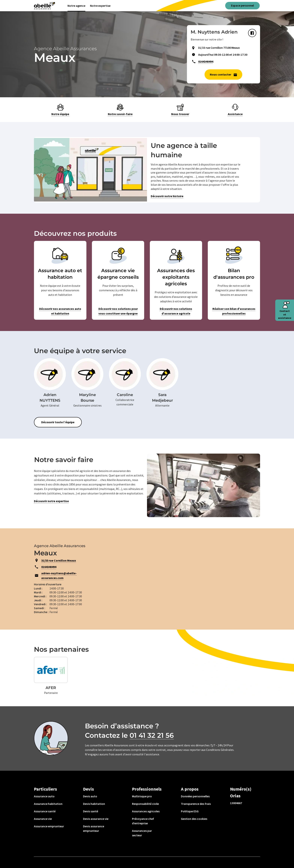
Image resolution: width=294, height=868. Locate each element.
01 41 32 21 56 (152, 735)
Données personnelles (195, 796)
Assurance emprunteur (49, 826)
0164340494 (206, 61)
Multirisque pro (142, 796)
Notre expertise (100, 6)
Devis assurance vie (96, 819)
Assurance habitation (48, 804)
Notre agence (76, 6)
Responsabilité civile (145, 804)
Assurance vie (43, 819)
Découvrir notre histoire (167, 196)
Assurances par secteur (142, 833)
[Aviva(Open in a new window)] (45, 6)
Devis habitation (94, 804)
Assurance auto (44, 796)
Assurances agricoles (146, 811)
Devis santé (91, 811)
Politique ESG (190, 811)
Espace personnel (242, 5)
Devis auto (90, 796)
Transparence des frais (196, 804)
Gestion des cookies (194, 819)
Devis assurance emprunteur (94, 828)
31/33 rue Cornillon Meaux (59, 560)
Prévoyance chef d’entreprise (143, 821)
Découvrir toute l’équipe (58, 422)
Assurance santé (45, 811)
